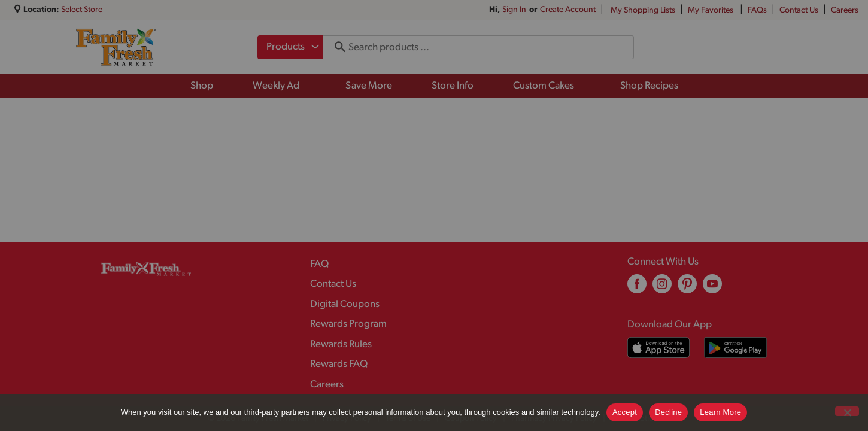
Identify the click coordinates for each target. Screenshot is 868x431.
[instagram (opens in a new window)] (662, 288)
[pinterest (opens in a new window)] (687, 288)
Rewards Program (348, 324)
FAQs (757, 10)
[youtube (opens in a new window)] (712, 288)
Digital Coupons (345, 304)
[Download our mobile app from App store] (659, 347)
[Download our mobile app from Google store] (735, 347)
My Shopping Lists (643, 10)
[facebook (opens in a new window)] (637, 288)
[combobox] (290, 47)
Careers (845, 10)
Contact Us (799, 10)
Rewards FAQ (339, 364)
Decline (668, 412)
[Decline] (847, 411)
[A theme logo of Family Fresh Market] (116, 47)
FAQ (319, 264)
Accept (625, 412)
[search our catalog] (336, 47)
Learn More (720, 412)
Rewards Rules (341, 345)
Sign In (514, 10)
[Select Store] (83, 10)
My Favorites (711, 10)
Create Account (568, 10)
